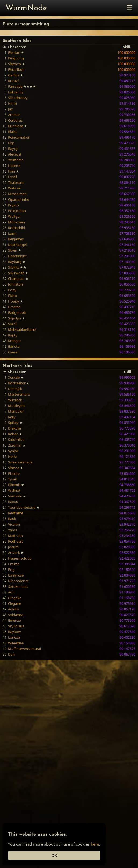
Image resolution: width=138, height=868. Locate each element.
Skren (13, 250)
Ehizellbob (16, 69)
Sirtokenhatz (18, 586)
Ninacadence (18, 581)
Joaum (13, 547)
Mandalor (16, 411)
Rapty (13, 335)
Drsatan (14, 307)
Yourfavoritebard (22, 507)
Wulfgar (14, 216)
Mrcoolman (17, 194)
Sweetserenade (20, 462)
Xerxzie (14, 377)
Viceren (14, 524)
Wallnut (14, 490)
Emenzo (14, 620)
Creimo (14, 564)
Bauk (12, 519)
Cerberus (15, 120)
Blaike (13, 132)
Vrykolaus (16, 626)
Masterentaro (19, 394)
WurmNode (26, 8)
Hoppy (14, 301)
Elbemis (14, 485)
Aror (12, 592)
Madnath (15, 536)
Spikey (13, 423)
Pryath (13, 205)
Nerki (12, 456)
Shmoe (14, 468)
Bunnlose (16, 126)
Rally (12, 417)
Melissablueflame (22, 329)
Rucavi (13, 81)
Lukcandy (16, 92)
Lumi (12, 233)
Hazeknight (17, 256)
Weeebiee (16, 643)
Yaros (12, 530)
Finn (12, 171)
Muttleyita (16, 406)
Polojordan (17, 211)
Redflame (16, 513)
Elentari (14, 52)
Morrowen (17, 222)
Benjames (16, 239)
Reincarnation (19, 137)
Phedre (14, 473)
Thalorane (16, 182)
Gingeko (15, 598)
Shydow (14, 64)
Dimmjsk (15, 389)
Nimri (12, 103)
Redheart (15, 541)
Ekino (12, 296)
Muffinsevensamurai (24, 649)
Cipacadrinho (19, 199)
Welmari (15, 188)
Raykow (14, 632)
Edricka (14, 346)
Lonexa (14, 637)
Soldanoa (16, 615)
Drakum (14, 428)
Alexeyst (15, 154)
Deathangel (17, 245)
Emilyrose (16, 575)
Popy (12, 290)
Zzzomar (15, 445)
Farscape (15, 86)
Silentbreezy (18, 98)
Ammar (14, 115)
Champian (16, 279)
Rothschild (17, 228)
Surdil (13, 324)
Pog (11, 570)
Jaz (10, 109)
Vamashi (15, 496)
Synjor (13, 451)
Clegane (14, 603)
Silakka (14, 267)
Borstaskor (17, 383)
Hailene (14, 166)
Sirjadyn (14, 318)
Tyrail (12, 479)
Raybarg (15, 262)
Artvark (14, 553)
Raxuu (13, 502)
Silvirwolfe (16, 273)
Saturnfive (16, 440)
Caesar (13, 352)
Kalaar (13, 434)
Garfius (14, 75)
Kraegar (14, 341)
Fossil (12, 177)
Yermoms (16, 160)
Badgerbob (17, 312)
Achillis (13, 609)
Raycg (13, 149)
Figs (11, 143)
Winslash (15, 400)
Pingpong (16, 58)
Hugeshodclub (20, 558)
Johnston (15, 284)
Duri (11, 654)
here (95, 844)
